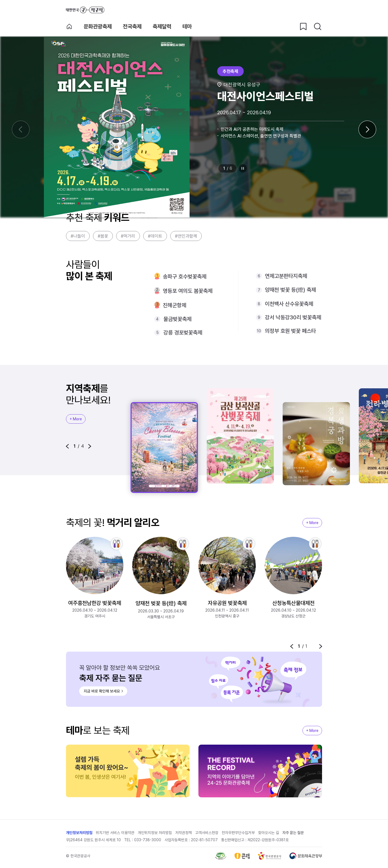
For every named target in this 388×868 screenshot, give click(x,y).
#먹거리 (128, 236)
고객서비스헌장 (207, 833)
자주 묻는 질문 (293, 833)
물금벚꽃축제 (177, 319)
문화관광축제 (98, 26)
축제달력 (162, 26)
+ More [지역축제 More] (76, 419)
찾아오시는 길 (269, 833)
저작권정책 (184, 833)
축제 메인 (69, 26)
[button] (67, 446)
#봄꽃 (103, 236)
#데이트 (155, 236)
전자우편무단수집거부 (238, 833)
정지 (243, 168)
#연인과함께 (186, 236)
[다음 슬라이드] (367, 129)
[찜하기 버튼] (303, 26)
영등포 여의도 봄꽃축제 (188, 291)
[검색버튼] (318, 26)
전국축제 (132, 26)
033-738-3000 (148, 840)
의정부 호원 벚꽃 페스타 (290, 331)
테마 (187, 26)
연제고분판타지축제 (286, 276)
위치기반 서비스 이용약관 (115, 833)
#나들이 (78, 236)
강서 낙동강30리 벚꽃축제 (293, 317)
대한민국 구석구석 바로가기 (85, 10)
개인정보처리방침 (79, 833)
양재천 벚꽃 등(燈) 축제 (290, 290)
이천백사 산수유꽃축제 (289, 304)
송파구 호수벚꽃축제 (185, 277)
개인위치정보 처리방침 (155, 833)
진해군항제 (175, 305)
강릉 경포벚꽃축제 (183, 333)
